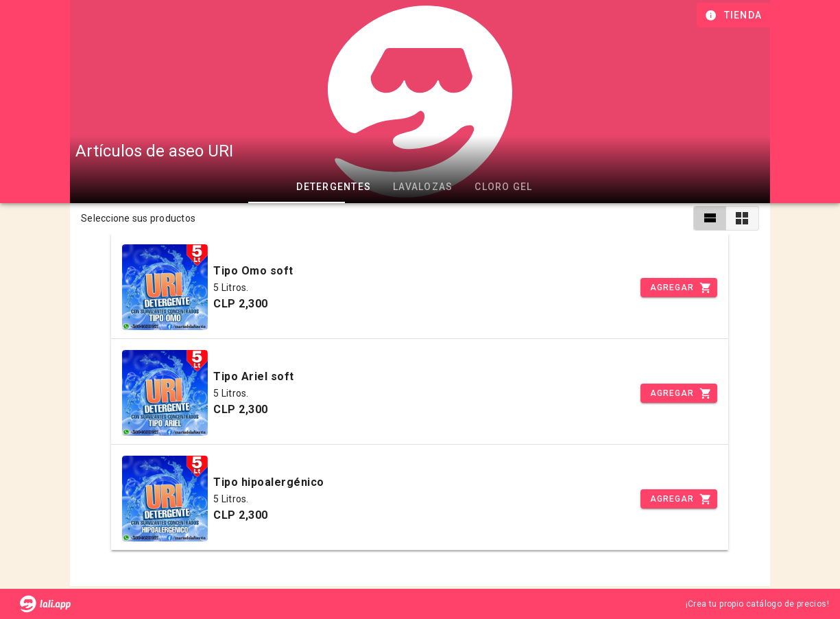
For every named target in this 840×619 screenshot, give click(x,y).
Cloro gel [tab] (503, 187)
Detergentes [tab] (334, 187)
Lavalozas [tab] (423, 187)
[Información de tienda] (735, 15)
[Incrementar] (679, 288)
